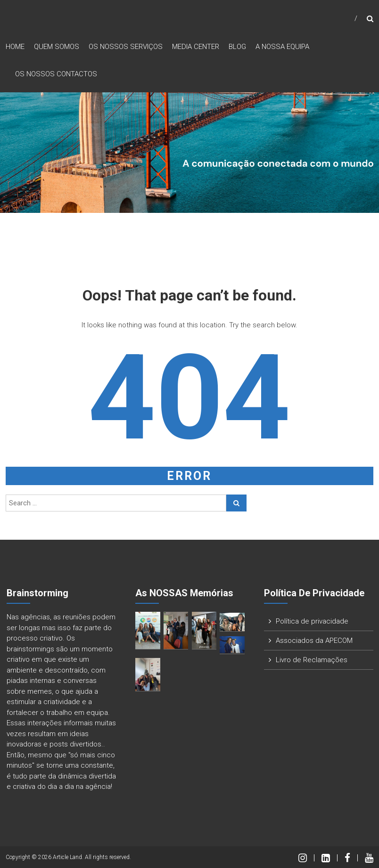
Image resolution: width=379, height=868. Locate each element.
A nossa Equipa (282, 47)
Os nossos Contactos (56, 74)
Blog (237, 47)
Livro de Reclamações (312, 660)
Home (15, 47)
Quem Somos (57, 47)
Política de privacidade (312, 621)
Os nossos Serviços (126, 47)
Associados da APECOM (314, 641)
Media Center (196, 47)
